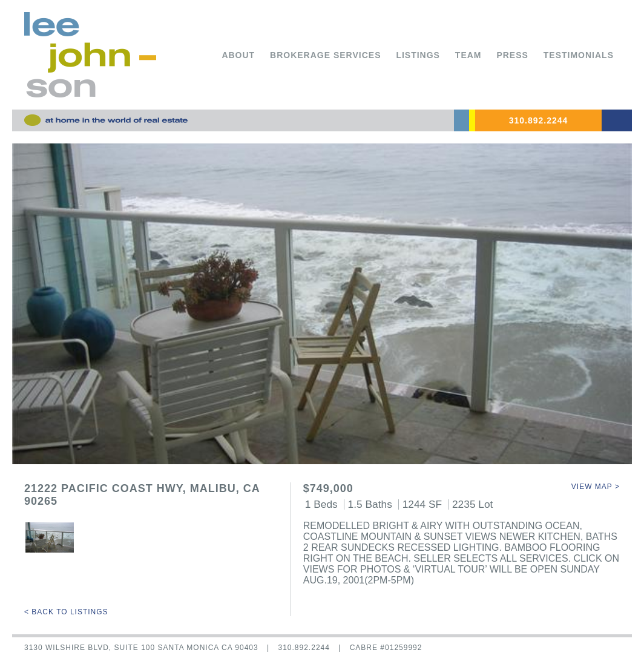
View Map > (596, 487)
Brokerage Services (325, 55)
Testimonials (579, 55)
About (238, 55)
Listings (418, 55)
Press (512, 55)
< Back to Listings (66, 612)
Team (468, 55)
